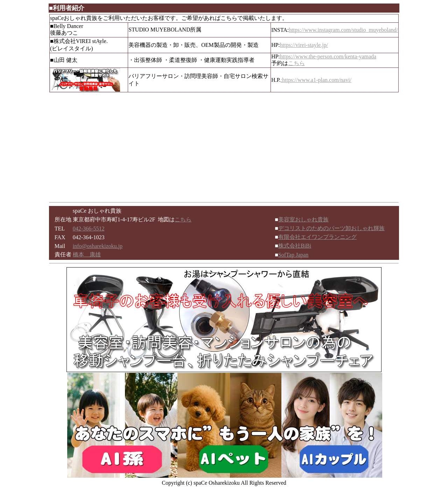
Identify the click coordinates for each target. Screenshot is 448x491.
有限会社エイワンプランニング (317, 237)
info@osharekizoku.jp (98, 246)
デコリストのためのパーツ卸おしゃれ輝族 (331, 228)
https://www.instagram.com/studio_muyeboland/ (343, 30)
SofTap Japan (293, 255)
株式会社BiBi (295, 246)
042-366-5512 (89, 229)
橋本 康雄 (87, 254)
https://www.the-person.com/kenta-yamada (328, 56)
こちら (296, 63)
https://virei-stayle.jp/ (304, 45)
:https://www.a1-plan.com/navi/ (316, 80)
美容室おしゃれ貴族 (303, 219)
